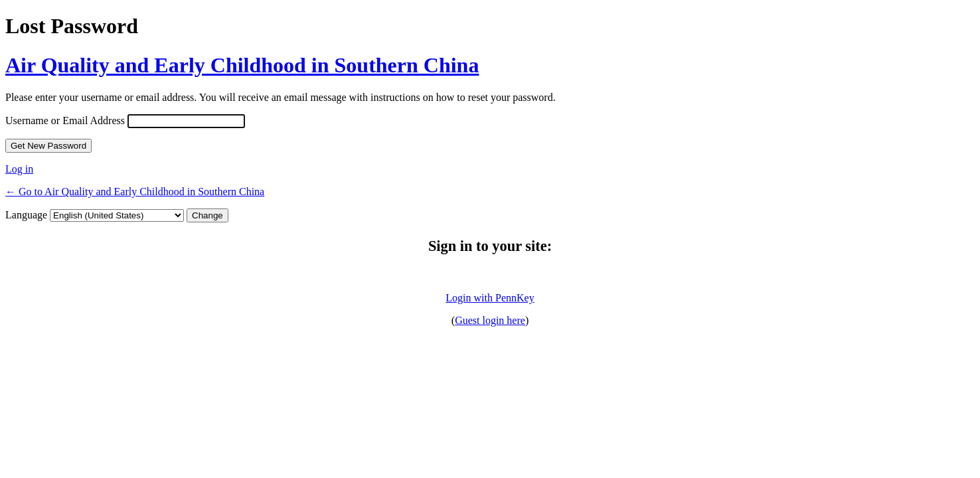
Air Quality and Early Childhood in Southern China (242, 65)
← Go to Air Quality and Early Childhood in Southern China (135, 192)
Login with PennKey (490, 298)
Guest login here (490, 320)
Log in (19, 169)
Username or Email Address (65, 120)
